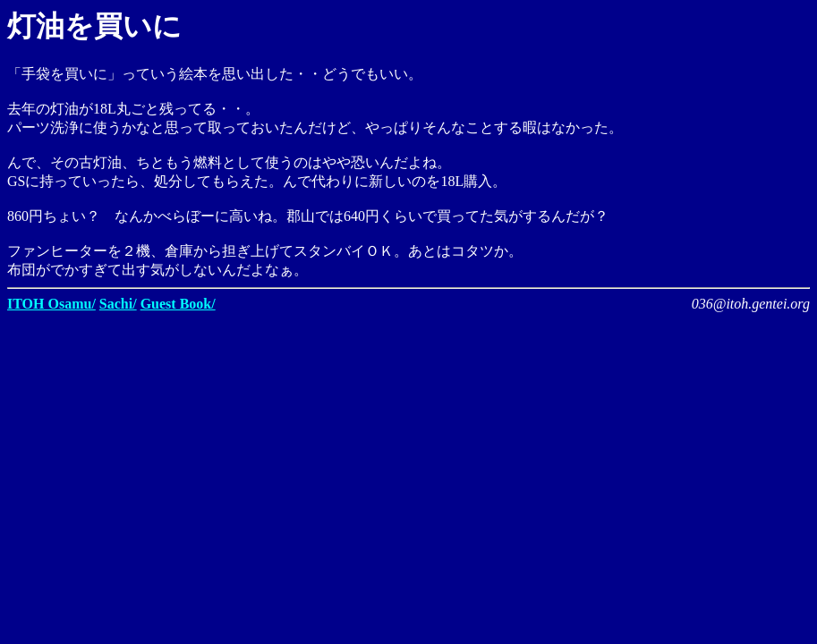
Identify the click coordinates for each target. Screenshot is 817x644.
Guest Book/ (178, 304)
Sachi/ (118, 304)
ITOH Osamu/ (51, 304)
